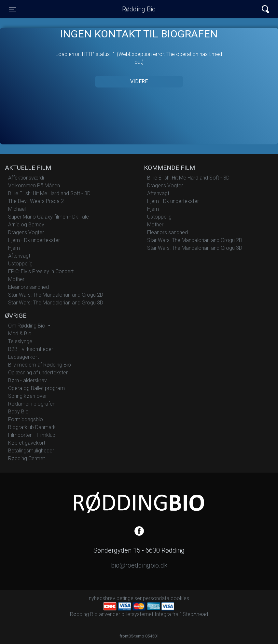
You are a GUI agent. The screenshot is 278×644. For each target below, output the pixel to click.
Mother (16, 279)
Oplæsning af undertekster (38, 373)
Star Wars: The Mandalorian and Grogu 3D (56, 303)
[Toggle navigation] (12, 9)
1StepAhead (194, 614)
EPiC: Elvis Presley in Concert (41, 271)
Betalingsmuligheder (31, 451)
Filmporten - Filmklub (32, 435)
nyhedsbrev (102, 598)
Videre (139, 81)
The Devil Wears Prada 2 (36, 201)
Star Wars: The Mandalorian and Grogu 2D (56, 295)
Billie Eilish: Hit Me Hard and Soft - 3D (49, 193)
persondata (156, 598)
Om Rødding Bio (27, 326)
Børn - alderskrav (28, 380)
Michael (17, 209)
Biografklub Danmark (32, 427)
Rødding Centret (27, 458)
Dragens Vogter (26, 232)
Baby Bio (18, 412)
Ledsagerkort (23, 357)
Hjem (14, 248)
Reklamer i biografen (32, 404)
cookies (180, 598)
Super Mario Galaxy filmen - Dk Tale (49, 217)
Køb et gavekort (27, 443)
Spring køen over (28, 396)
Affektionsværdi (26, 178)
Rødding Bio (139, 9)
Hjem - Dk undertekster (34, 240)
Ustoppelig (20, 264)
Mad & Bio (20, 334)
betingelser (129, 598)
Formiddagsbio (26, 419)
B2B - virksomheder (31, 349)
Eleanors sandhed (28, 287)
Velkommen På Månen (34, 186)
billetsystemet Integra (146, 614)
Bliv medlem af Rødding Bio (40, 365)
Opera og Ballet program (36, 388)
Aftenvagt (19, 256)
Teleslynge (20, 341)
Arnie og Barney (26, 225)
